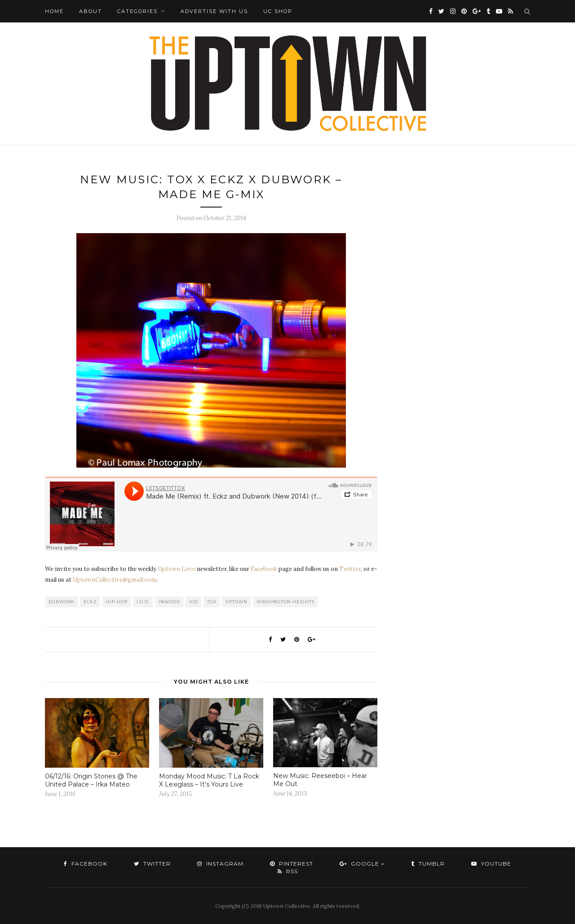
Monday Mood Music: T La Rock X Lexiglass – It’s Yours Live (209, 780)
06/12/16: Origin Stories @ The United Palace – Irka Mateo (91, 780)
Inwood (169, 602)
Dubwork (62, 602)
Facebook (264, 569)
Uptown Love (177, 569)
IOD (194, 602)
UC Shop (278, 11)
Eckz (90, 602)
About (91, 11)
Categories (137, 11)
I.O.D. (143, 602)
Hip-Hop (117, 602)
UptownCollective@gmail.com (115, 580)
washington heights (285, 602)
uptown (237, 602)
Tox (212, 602)
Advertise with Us (214, 11)
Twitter (350, 569)
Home (54, 11)
